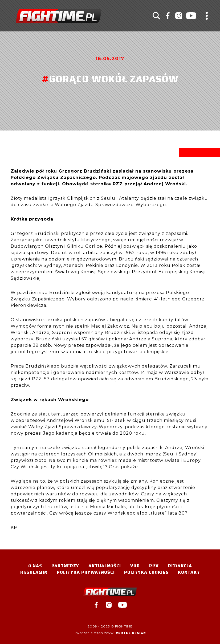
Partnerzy (65, 566)
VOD (135, 566)
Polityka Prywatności (86, 572)
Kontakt (189, 572)
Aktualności (105, 566)
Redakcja (180, 566)
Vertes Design (131, 633)
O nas (35, 566)
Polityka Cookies (146, 572)
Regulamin (34, 572)
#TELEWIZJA (59, 16)
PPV (154, 566)
